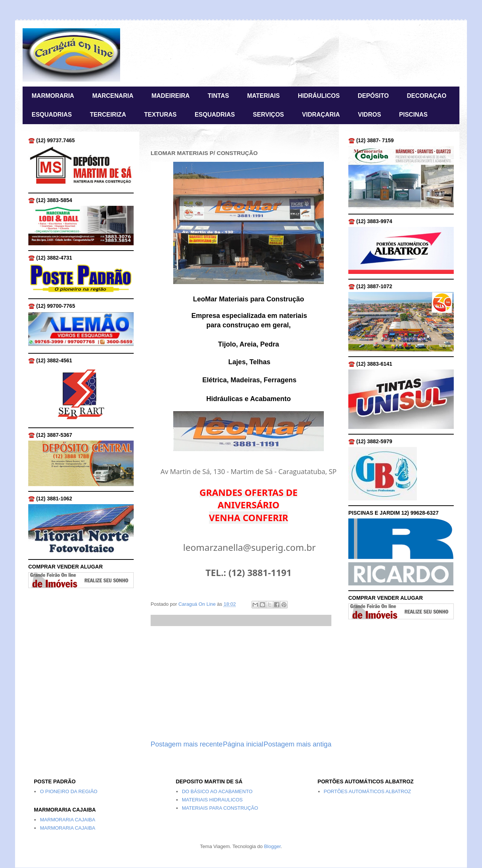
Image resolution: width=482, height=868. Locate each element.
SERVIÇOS (268, 115)
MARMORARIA (53, 96)
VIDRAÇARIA (321, 115)
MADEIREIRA (170, 96)
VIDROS (369, 115)
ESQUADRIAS (52, 115)
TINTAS (219, 96)
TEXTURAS (160, 115)
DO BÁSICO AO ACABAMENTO (217, 791)
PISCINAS (413, 115)
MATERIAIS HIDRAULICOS (212, 800)
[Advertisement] (241, 683)
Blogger (272, 846)
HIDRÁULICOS (319, 96)
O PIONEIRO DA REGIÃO (69, 791)
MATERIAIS (263, 96)
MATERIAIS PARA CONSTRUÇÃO (220, 808)
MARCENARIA (113, 96)
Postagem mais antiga (297, 744)
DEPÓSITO (373, 96)
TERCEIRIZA (108, 115)
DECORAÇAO (426, 96)
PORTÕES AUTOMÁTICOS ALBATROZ (368, 791)
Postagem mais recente (187, 744)
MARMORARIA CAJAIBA (68, 820)
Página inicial (243, 744)
